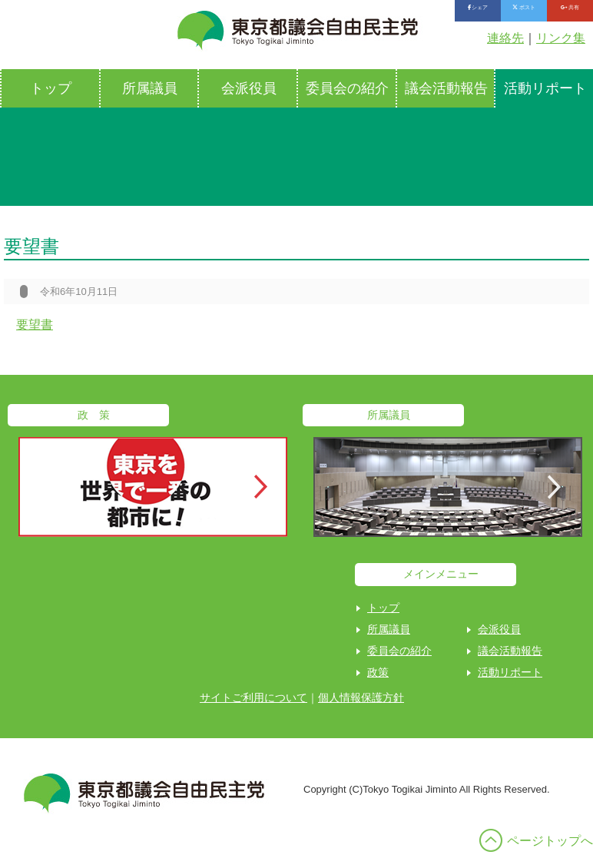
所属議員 (150, 88)
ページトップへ (550, 841)
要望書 (35, 325)
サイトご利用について (253, 697)
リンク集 (561, 38)
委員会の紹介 (347, 88)
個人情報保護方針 (361, 697)
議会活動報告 (446, 88)
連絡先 (505, 38)
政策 (378, 672)
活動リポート (510, 672)
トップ (51, 88)
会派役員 (249, 88)
